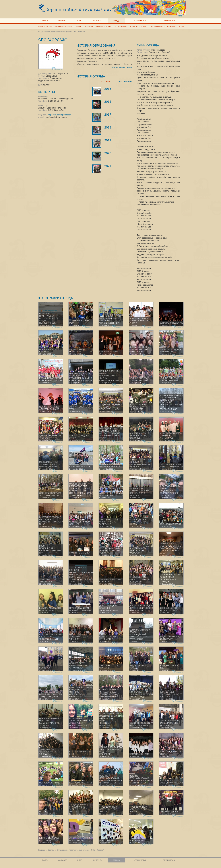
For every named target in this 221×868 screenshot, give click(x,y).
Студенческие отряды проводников (131, 26)
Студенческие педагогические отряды (93, 26)
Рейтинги (98, 21)
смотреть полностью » (122, 67)
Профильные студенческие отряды (168, 26)
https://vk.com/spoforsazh (60, 115)
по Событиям (125, 81)
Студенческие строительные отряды (54, 26)
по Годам (105, 81)
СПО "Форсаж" (79, 31)
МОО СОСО (63, 21)
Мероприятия (140, 21)
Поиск (45, 21)
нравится (57, 69)
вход (180, 16)
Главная (42, 850)
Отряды (117, 21)
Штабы (80, 21)
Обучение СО (169, 21)
